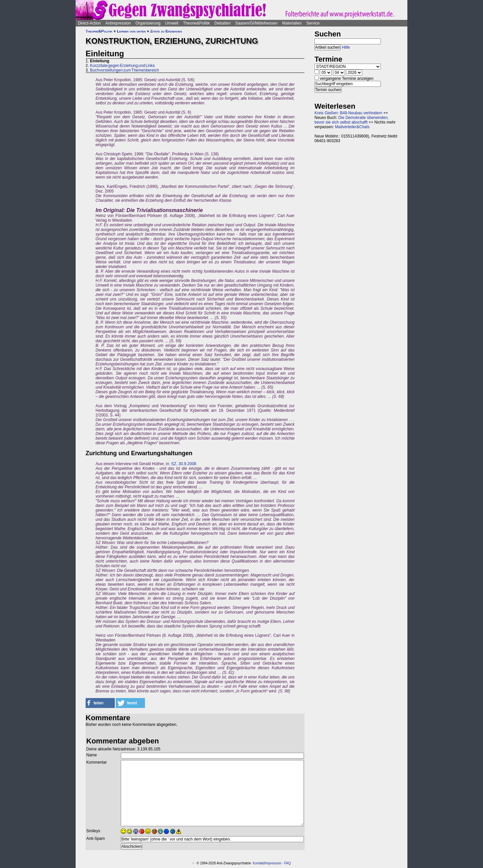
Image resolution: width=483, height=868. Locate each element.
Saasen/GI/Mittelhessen (256, 23)
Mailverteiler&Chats (352, 127)
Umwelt (172, 23)
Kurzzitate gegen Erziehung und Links (122, 66)
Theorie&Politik (197, 23)
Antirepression (118, 23)
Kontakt (258, 863)
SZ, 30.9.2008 (184, 464)
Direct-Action (89, 23)
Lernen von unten (131, 31)
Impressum (273, 863)
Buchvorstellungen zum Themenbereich (124, 70)
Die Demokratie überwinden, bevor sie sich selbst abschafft (351, 120)
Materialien (292, 23)
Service (313, 23)
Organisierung (148, 23)
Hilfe (346, 47)
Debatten (223, 23)
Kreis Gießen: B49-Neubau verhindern (348, 113)
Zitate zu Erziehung (166, 31)
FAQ (287, 863)
